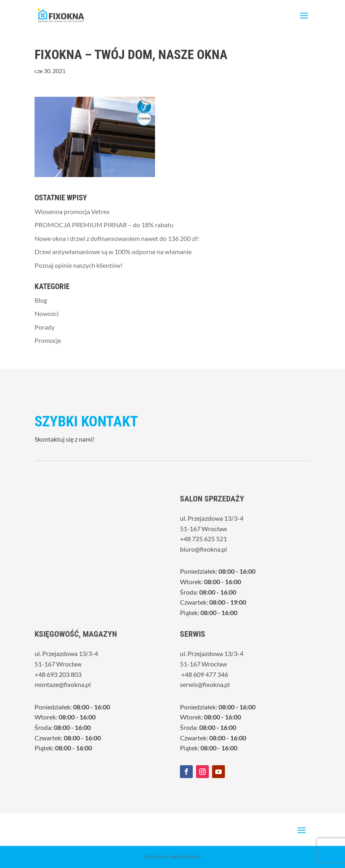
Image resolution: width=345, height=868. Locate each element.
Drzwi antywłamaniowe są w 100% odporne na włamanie (113, 252)
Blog (41, 300)
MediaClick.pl (185, 857)
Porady (45, 327)
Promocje (48, 340)
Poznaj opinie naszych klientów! (79, 265)
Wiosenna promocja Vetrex (72, 211)
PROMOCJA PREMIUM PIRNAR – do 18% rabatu (104, 225)
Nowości (47, 313)
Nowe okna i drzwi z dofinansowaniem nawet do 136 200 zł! (117, 238)
